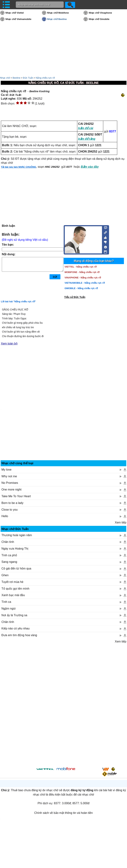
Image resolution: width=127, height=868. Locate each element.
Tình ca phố (9, 555)
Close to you (10, 510)
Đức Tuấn (28, 78)
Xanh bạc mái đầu (13, 595)
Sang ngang (9, 562)
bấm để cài (86, 128)
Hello (5, 516)
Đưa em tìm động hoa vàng (19, 635)
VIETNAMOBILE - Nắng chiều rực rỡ (85, 283)
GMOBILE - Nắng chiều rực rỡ (81, 288)
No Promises (10, 483)
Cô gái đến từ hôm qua (16, 568)
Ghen (5, 575)
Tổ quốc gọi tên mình (15, 589)
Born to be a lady (12, 503)
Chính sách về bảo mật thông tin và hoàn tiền (64, 813)
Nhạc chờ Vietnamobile (18, 19)
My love (6, 470)
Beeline (16, 78)
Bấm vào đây (90, 167)
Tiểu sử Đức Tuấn (75, 297)
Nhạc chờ (5, 78)
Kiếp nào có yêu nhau (16, 628)
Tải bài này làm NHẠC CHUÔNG (19, 167)
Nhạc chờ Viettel (15, 13)
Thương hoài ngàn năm (17, 535)
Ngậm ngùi (8, 609)
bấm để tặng (87, 139)
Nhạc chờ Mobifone (58, 13)
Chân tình (8, 542)
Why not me (9, 476)
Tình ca (6, 602)
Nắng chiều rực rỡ (45, 78)
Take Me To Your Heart (16, 496)
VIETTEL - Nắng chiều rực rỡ (81, 267)
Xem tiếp (121, 522)
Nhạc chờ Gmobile (99, 19)
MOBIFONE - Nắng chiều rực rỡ (82, 272)
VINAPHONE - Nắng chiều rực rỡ (83, 278)
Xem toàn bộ (9, 344)
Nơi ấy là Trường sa (14, 615)
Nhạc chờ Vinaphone (100, 13)
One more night (11, 490)
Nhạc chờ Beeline (57, 19)
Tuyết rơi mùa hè (12, 582)
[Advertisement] (64, 704)
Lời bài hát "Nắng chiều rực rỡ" (18, 301)
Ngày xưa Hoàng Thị (15, 549)
